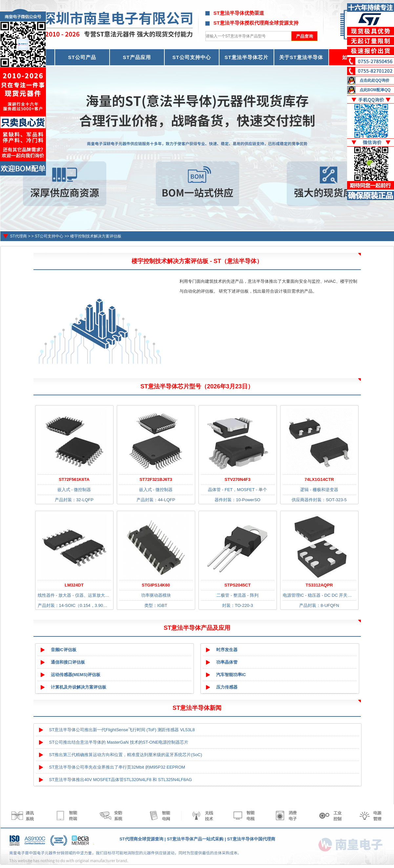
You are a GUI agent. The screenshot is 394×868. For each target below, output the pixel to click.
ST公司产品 (82, 57)
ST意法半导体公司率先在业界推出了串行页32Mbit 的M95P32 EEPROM (117, 767)
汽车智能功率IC (231, 675)
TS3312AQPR (319, 585)
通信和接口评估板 (68, 662)
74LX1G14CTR (319, 479)
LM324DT (74, 585)
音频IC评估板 (64, 650)
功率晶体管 (227, 662)
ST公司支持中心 (191, 57)
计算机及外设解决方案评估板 (79, 687)
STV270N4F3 (238, 479)
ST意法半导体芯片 (246, 57)
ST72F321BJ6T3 (156, 479)
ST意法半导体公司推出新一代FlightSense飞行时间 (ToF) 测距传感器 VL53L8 (122, 730)
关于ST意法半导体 (301, 57)
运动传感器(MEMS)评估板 (76, 675)
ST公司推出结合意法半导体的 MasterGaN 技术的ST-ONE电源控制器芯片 (119, 742)
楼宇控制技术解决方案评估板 (96, 236)
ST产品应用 (137, 57)
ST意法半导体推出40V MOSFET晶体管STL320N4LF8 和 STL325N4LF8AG (121, 780)
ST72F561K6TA (74, 479)
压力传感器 (227, 687)
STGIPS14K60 (156, 585)
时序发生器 (227, 650)
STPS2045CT (238, 585)
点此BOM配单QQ (375, 90)
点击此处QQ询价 (374, 80)
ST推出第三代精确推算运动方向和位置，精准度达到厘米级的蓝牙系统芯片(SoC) (126, 755)
